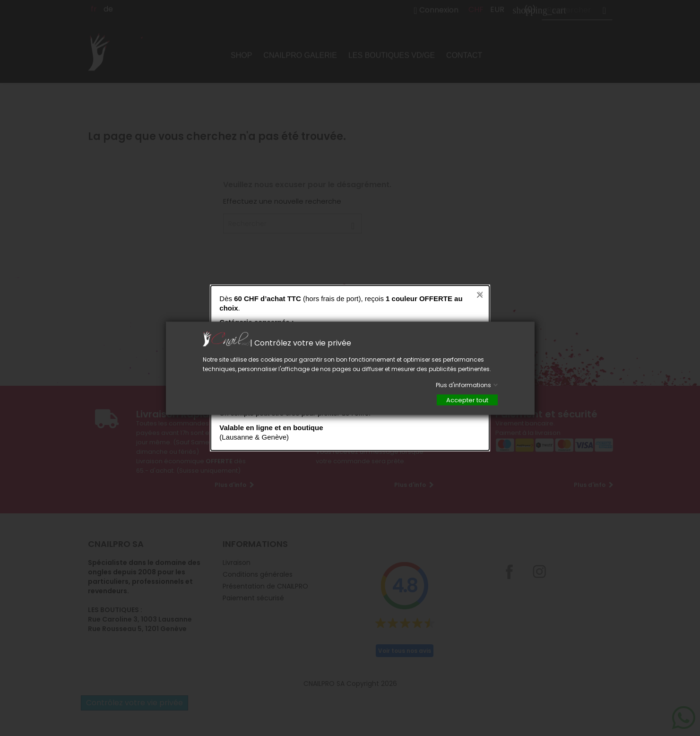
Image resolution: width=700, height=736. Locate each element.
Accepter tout (467, 400)
